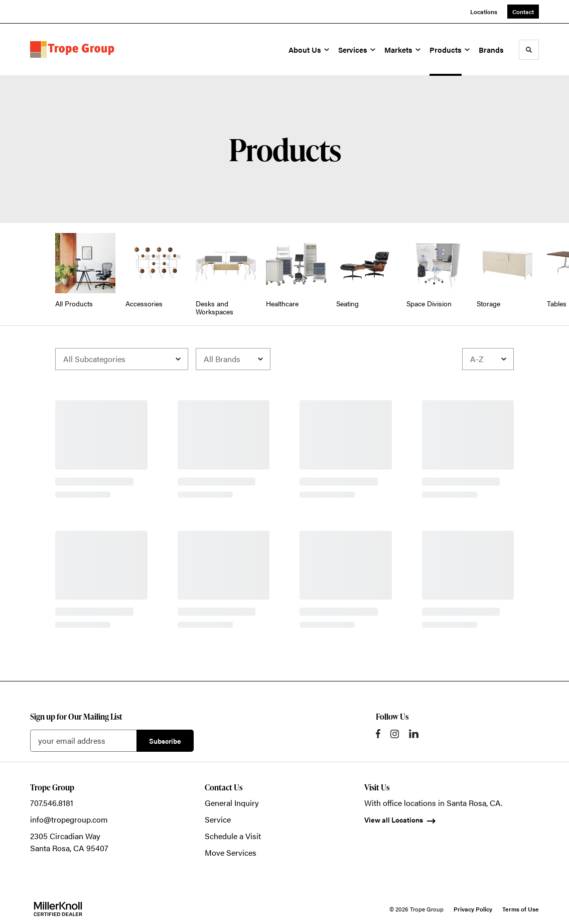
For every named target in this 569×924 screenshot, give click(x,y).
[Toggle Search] (529, 50)
